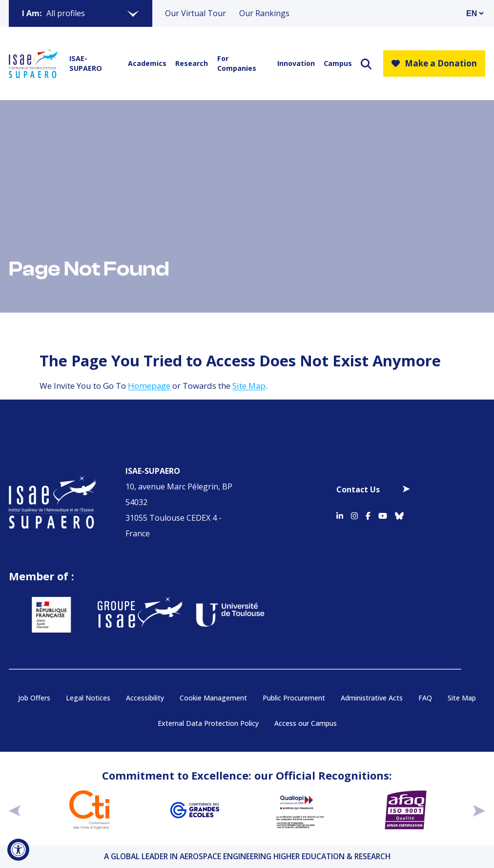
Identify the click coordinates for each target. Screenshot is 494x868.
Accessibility (145, 698)
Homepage (149, 386)
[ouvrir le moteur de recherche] (366, 64)
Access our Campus (306, 723)
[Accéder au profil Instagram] (354, 514)
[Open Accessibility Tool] (18, 850)
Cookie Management (213, 698)
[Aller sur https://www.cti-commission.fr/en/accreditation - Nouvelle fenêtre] (89, 810)
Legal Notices (88, 698)
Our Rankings (264, 13)
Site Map (249, 386)
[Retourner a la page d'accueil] (33, 64)
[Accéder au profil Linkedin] (340, 514)
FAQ (425, 698)
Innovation (294, 63)
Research (190, 63)
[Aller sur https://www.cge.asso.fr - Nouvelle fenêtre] (195, 810)
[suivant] (479, 810)
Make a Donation (434, 63)
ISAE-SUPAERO (86, 63)
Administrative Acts (372, 698)
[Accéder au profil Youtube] (383, 514)
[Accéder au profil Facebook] (368, 514)
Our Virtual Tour (196, 13)
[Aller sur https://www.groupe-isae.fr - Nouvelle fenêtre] (124, 615)
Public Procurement (294, 698)
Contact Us (358, 489)
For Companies (237, 63)
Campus (336, 63)
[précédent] (15, 810)
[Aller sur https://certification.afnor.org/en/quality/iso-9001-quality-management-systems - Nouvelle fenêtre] (406, 810)
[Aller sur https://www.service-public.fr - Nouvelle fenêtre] (35, 615)
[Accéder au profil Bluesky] (399, 514)
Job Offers (34, 698)
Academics (145, 63)
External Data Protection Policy (208, 723)
